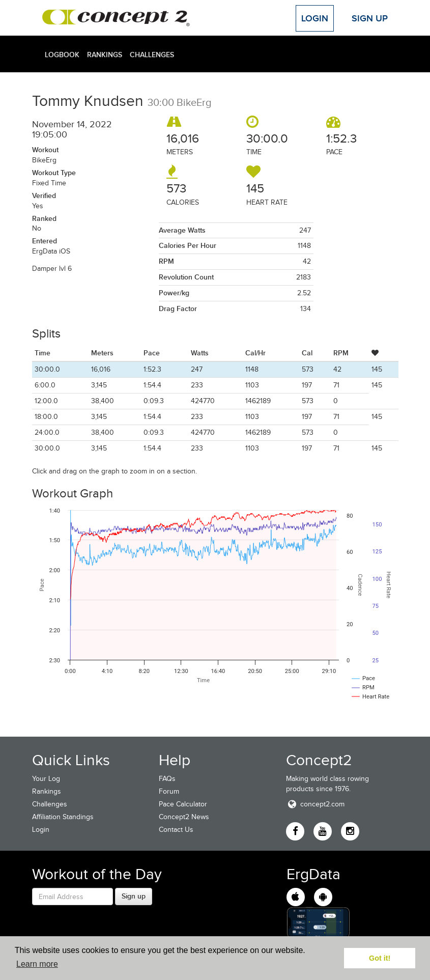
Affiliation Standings (63, 817)
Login (315, 18)
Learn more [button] (37, 964)
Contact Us (176, 830)
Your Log (46, 779)
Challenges (152, 54)
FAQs (167, 779)
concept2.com (315, 804)
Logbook (62, 54)
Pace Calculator (183, 804)
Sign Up (370, 18)
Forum (169, 791)
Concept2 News (184, 817)
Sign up (134, 896)
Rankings (105, 54)
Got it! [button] (380, 958)
